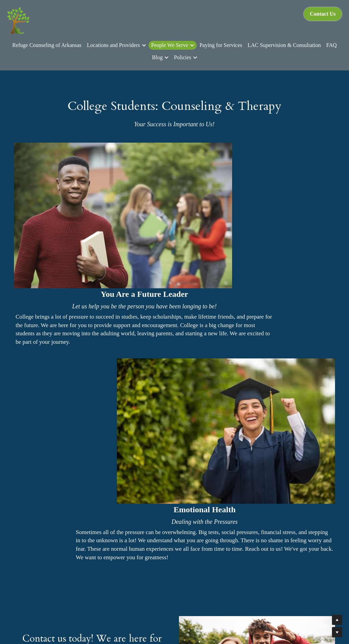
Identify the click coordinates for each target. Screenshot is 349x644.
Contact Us (323, 14)
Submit (143, 441)
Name (28, 442)
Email (79, 442)
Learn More (92, 587)
